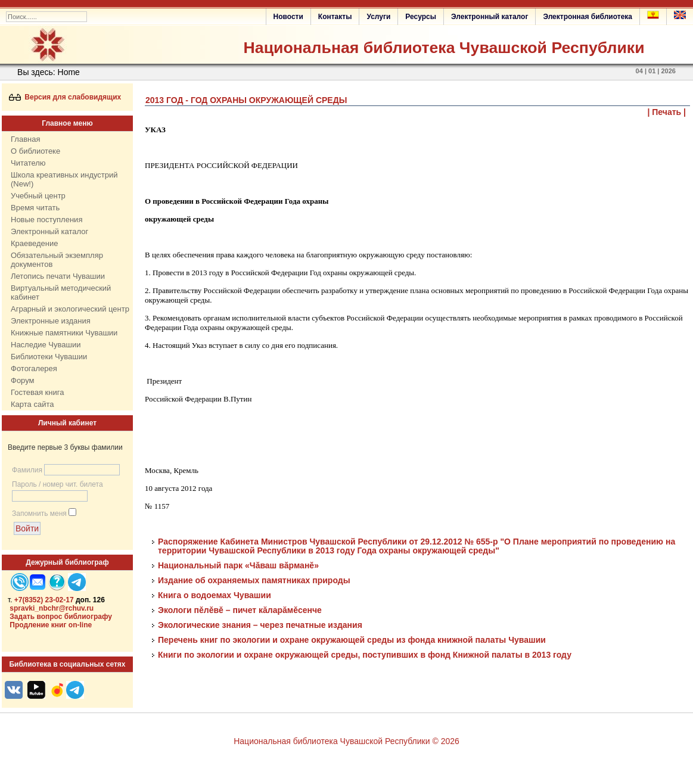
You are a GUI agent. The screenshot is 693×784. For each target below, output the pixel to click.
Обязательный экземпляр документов (57, 260)
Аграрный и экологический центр (70, 309)
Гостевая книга (37, 392)
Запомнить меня (39, 514)
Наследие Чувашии (46, 345)
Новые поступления (46, 220)
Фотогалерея (34, 368)
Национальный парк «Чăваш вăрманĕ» (238, 565)
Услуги (378, 17)
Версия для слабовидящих (65, 97)
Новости (288, 17)
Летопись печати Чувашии (58, 276)
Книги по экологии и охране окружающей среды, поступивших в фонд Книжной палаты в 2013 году (365, 655)
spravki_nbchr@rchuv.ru (52, 608)
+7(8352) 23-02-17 (44, 600)
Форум (23, 380)
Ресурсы (421, 17)
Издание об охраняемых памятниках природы (254, 580)
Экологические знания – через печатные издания (261, 625)
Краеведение (34, 243)
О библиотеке (35, 151)
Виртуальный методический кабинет (61, 293)
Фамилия (27, 470)
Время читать (35, 208)
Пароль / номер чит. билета (58, 484)
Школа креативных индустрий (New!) (64, 179)
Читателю (28, 163)
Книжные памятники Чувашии (64, 333)
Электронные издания (51, 321)
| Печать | (667, 112)
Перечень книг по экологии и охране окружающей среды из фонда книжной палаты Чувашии (352, 640)
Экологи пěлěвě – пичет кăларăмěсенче (240, 610)
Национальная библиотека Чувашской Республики (444, 48)
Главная (25, 139)
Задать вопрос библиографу (61, 617)
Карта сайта (32, 404)
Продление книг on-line (51, 625)
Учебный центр (38, 196)
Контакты (335, 17)
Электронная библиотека (588, 17)
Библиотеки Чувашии (49, 357)
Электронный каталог (490, 17)
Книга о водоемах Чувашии (215, 595)
